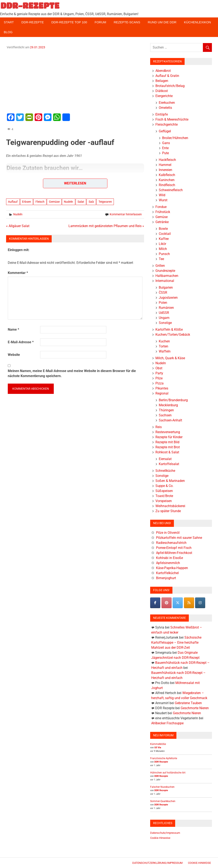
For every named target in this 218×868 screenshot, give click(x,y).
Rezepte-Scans (127, 22)
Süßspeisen (164, 491)
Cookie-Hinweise (160, 838)
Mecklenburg (168, 405)
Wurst (163, 200)
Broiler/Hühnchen (175, 138)
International (165, 281)
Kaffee (164, 239)
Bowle (163, 229)
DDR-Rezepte (33, 22)
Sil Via (158, 748)
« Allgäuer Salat (18, 226)
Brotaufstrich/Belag (170, 86)
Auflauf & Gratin (167, 76)
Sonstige (165, 323)
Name (13, 329)
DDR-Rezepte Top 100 (69, 22)
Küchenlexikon (197, 22)
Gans (166, 143)
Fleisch (40, 202)
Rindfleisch (167, 185)
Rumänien (166, 308)
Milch (163, 249)
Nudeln (68, 202)
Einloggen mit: (19, 250)
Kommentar (18, 273)
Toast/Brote (164, 496)
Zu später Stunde (168, 511)
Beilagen (162, 81)
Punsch (164, 254)
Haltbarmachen (167, 276)
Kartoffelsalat (169, 464)
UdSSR (164, 313)
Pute (165, 153)
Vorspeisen (164, 501)
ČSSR (163, 293)
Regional (162, 393)
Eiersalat (165, 459)
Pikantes (162, 388)
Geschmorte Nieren (195, 708)
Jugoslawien (168, 298)
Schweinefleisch (171, 190)
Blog (8, 32)
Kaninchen (167, 180)
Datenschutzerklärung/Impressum (157, 863)
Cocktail (165, 234)
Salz (91, 202)
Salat (81, 202)
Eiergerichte (164, 96)
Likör (162, 244)
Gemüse (54, 202)
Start (9, 22)
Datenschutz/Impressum (165, 833)
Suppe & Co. (164, 486)
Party (159, 373)
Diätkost (162, 91)
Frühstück (163, 212)
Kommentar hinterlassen (126, 214)
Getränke (162, 222)
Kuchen (164, 341)
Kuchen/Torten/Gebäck (173, 335)
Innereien (165, 170)
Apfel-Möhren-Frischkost (174, 553)
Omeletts (165, 108)
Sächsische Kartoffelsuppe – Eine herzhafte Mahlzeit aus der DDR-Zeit (176, 642)
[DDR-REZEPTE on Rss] (189, 603)
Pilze (159, 378)
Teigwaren (105, 202)
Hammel (165, 165)
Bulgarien (166, 287)
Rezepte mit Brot (168, 447)
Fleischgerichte (167, 124)
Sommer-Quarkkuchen (163, 801)
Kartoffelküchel (167, 573)
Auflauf (13, 202)
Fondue (161, 207)
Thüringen (166, 410)
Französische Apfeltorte (164, 758)
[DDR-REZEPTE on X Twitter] (178, 603)
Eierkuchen (167, 103)
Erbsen (27, 202)
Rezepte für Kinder (169, 437)
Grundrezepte (165, 271)
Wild (162, 195)
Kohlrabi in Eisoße (169, 558)
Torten (163, 346)
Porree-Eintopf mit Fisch (174, 548)
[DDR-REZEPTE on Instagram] (200, 603)
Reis (159, 427)
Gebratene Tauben (188, 703)
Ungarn (164, 318)
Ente (165, 148)
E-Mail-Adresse (21, 342)
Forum (100, 22)
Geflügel (165, 131)
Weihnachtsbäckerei (170, 506)
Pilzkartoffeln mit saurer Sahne (179, 538)
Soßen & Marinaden (170, 481)
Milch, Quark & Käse (170, 358)
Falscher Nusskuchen (162, 787)
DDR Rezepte (161, 762)
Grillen (160, 266)
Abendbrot (163, 71)
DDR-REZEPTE (30, 5)
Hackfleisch (167, 160)
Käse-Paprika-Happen (172, 568)
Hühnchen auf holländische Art (168, 773)
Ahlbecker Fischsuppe (167, 723)
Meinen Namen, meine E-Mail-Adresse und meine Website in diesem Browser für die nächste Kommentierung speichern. (72, 373)
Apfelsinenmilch (168, 563)
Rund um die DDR (162, 22)
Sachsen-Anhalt (170, 420)
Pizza (160, 383)
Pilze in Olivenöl (168, 533)
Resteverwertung (168, 432)
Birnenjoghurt (166, 578)
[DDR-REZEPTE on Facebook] (155, 603)
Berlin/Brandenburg (173, 400)
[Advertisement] (75, 81)
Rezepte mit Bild (167, 442)
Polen (163, 303)
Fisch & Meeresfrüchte (172, 119)
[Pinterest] (167, 603)
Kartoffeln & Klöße (169, 329)
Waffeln (165, 351)
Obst (159, 368)
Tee (161, 259)
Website (14, 355)
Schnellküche (165, 471)
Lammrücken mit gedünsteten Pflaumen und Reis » (106, 226)
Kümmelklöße (158, 744)
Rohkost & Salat (167, 452)
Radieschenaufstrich (171, 543)
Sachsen (165, 415)
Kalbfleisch (167, 175)
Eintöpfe (162, 114)
